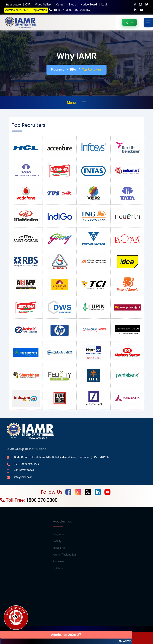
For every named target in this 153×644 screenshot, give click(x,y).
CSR (28, 5)
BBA (73, 70)
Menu (71, 103)
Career (60, 5)
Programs (58, 70)
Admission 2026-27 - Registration (26, 10)
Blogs (72, 5)
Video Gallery (43, 5)
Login (105, 5)
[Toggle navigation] (148, 22)
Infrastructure (12, 5)
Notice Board (89, 5)
